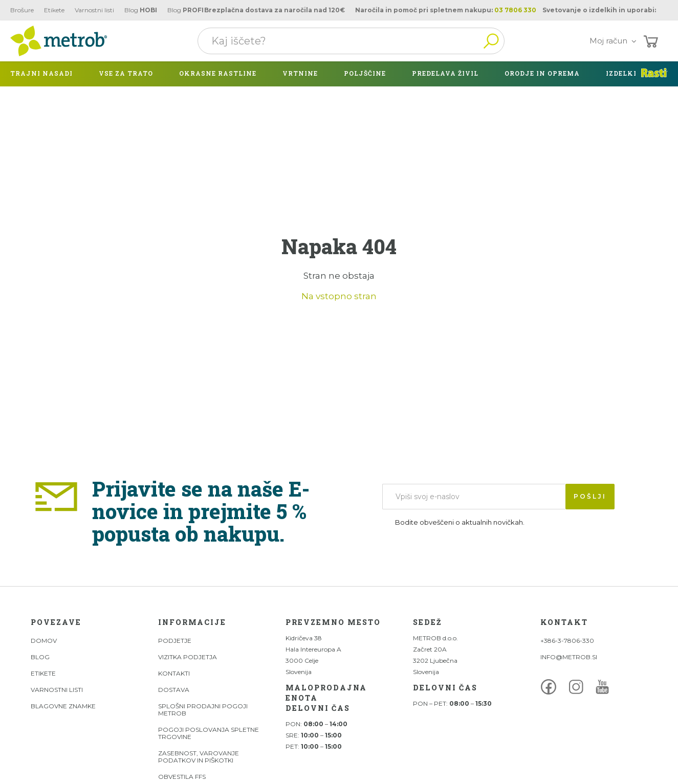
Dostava (174, 690)
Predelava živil (445, 73)
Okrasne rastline (218, 73)
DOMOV (44, 641)
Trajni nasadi (41, 73)
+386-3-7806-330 (567, 641)
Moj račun (615, 41)
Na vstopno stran (339, 296)
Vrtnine (300, 73)
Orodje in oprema (542, 73)
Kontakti (174, 673)
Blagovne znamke (63, 706)
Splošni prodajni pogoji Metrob (203, 710)
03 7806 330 (515, 10)
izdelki (621, 73)
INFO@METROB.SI (569, 657)
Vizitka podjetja (188, 657)
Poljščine (365, 73)
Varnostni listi (94, 10)
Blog (141, 10)
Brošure (22, 10)
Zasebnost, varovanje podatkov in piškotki (199, 757)
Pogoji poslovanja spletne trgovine (209, 733)
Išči (491, 41)
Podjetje (175, 641)
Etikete (54, 10)
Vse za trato (126, 73)
